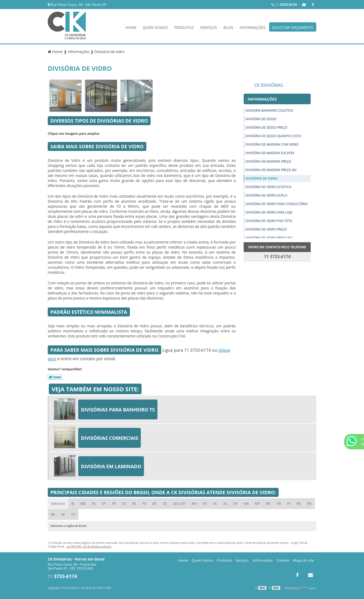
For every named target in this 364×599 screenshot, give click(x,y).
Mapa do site (303, 560)
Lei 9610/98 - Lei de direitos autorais (89, 546)
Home (131, 27)
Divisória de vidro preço (266, 229)
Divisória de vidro (262, 178)
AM (194, 504)
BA (154, 504)
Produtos (184, 27)
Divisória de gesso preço (266, 127)
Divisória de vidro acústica (268, 187)
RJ (73, 504)
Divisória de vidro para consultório (277, 204)
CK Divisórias (269, 85)
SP (104, 504)
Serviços (209, 27)
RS (134, 504)
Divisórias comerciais (109, 438)
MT (257, 504)
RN (299, 504)
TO (73, 515)
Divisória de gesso (261, 119)
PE (144, 504)
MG (83, 504)
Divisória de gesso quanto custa (273, 136)
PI (289, 504)
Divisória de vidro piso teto (269, 221)
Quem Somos (155, 27)
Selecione (58, 504)
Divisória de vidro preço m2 (269, 238)
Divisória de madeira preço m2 (271, 170)
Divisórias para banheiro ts (118, 410)
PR (114, 504)
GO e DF (179, 504)
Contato (283, 560)
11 (284, 5)
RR (53, 515)
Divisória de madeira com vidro (272, 144)
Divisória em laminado (111, 466)
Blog (228, 27)
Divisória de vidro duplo (266, 195)
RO (310, 504)
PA (205, 504)
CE (165, 504)
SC (124, 504)
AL (225, 504)
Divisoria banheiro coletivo (269, 110)
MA (246, 504)
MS (268, 504)
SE (63, 515)
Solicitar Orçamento (293, 27)
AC (215, 504)
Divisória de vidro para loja (269, 212)
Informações (252, 27)
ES (94, 504)
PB (279, 504)
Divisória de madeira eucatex (270, 153)
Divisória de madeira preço (268, 161)
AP (236, 504)
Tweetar (55, 377)
